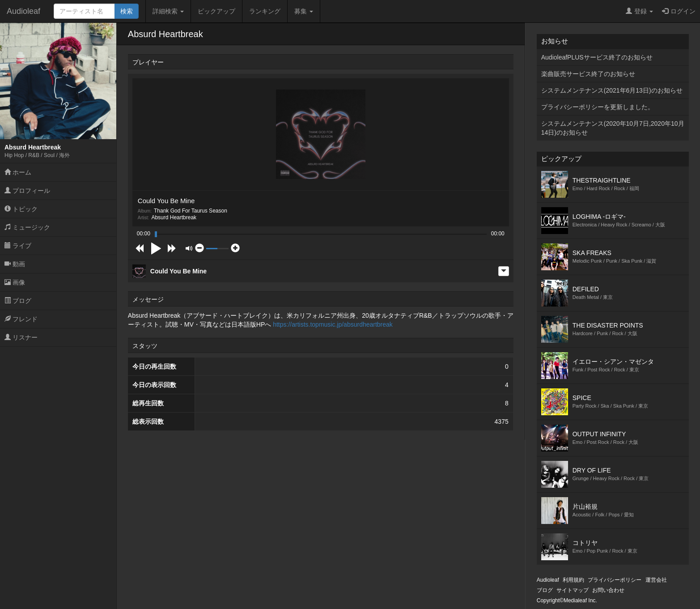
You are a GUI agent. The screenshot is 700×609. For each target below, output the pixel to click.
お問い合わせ (608, 590)
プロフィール (27, 191)
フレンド (21, 319)
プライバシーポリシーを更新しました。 (598, 107)
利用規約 (573, 580)
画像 (15, 282)
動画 (15, 264)
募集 (304, 11)
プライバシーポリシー (615, 580)
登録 (639, 11)
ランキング (265, 11)
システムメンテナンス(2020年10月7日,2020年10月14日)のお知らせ (613, 128)
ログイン (679, 11)
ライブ (18, 246)
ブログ (18, 301)
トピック (21, 209)
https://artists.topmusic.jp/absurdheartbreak (333, 324)
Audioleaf (23, 11)
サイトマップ (573, 590)
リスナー (21, 337)
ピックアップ (216, 11)
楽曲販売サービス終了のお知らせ (588, 74)
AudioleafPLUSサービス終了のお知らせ (597, 57)
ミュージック (27, 227)
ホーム (18, 172)
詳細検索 (168, 11)
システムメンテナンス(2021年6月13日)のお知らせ (612, 90)
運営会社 (656, 580)
